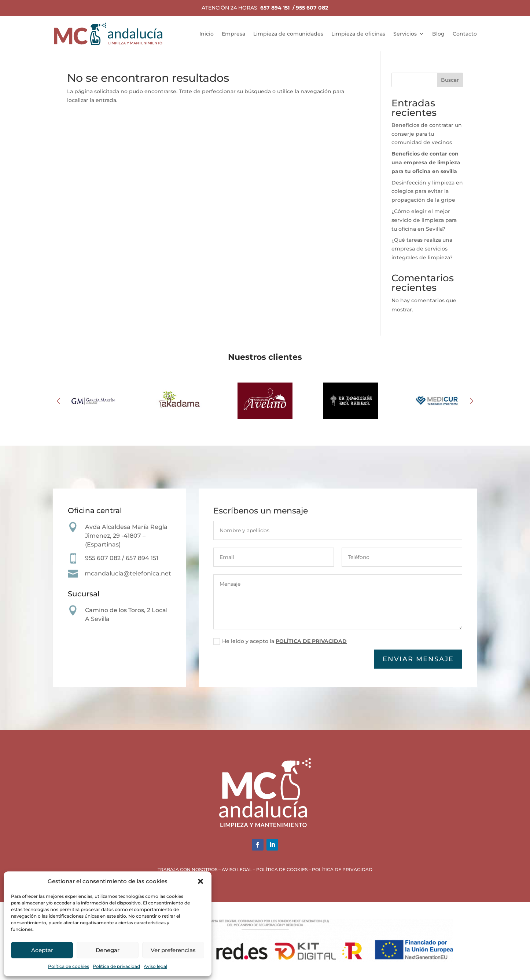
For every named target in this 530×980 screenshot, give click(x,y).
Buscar (450, 80)
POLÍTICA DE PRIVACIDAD (312, 643)
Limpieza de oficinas (358, 34)
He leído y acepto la (281, 643)
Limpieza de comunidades (288, 34)
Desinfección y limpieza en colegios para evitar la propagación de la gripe (427, 191)
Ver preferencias (173, 950)
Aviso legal (155, 966)
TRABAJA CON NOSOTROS (187, 869)
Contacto (465, 34)
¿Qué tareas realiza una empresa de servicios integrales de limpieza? (422, 249)
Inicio (207, 34)
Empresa (233, 34)
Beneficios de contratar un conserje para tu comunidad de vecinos (427, 134)
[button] (200, 881)
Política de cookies (69, 966)
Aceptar (42, 950)
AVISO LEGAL (237, 869)
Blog (438, 34)
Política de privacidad (116, 966)
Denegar (108, 950)
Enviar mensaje (418, 660)
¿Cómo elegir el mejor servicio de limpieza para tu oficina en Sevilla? (424, 220)
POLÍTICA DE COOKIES (282, 869)
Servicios (405, 34)
